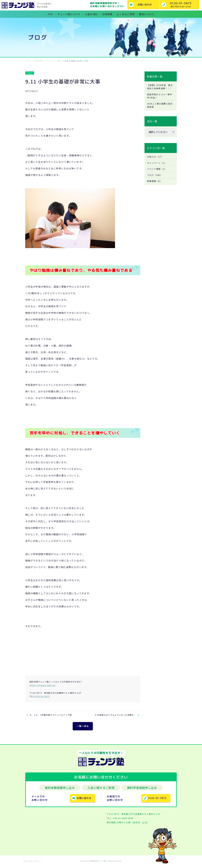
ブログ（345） (155, 180)
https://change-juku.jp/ (42, 685)
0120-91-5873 (42, 696)
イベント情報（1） (157, 174)
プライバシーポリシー (33, 863)
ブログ (30, 73)
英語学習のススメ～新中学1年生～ (160, 100)
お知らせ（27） (156, 162)
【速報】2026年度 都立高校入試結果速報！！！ (160, 89)
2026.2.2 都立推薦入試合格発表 (160, 110)
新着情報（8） (155, 187)
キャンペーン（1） (157, 168)
